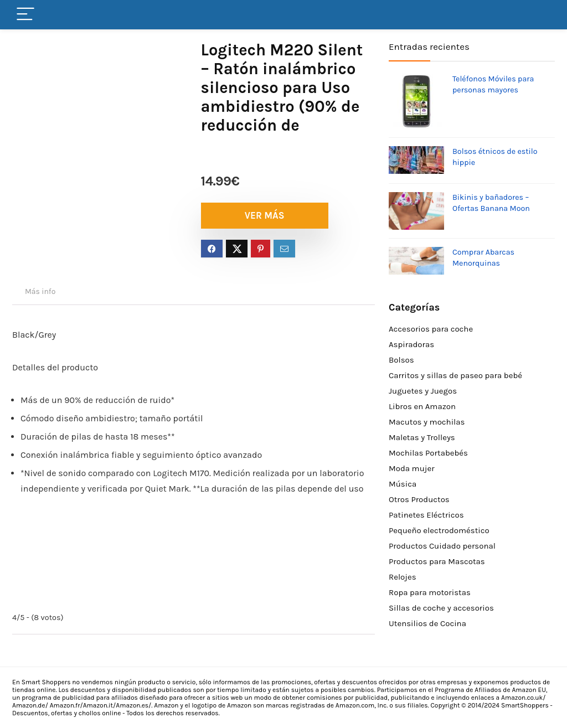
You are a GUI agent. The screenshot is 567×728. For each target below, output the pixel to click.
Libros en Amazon (422, 406)
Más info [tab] (40, 291)
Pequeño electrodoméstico (439, 530)
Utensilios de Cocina (427, 623)
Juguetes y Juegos (423, 391)
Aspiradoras (411, 344)
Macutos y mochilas (427, 422)
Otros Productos (419, 499)
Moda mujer (412, 468)
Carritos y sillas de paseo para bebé (455, 375)
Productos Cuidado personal (442, 546)
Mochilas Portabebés (428, 453)
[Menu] (25, 15)
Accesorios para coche (431, 329)
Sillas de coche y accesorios (441, 608)
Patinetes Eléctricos (426, 515)
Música (403, 484)
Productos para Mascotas (437, 561)
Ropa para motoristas (430, 592)
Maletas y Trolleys (422, 437)
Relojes (403, 577)
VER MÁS (265, 215)
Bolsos (401, 360)
